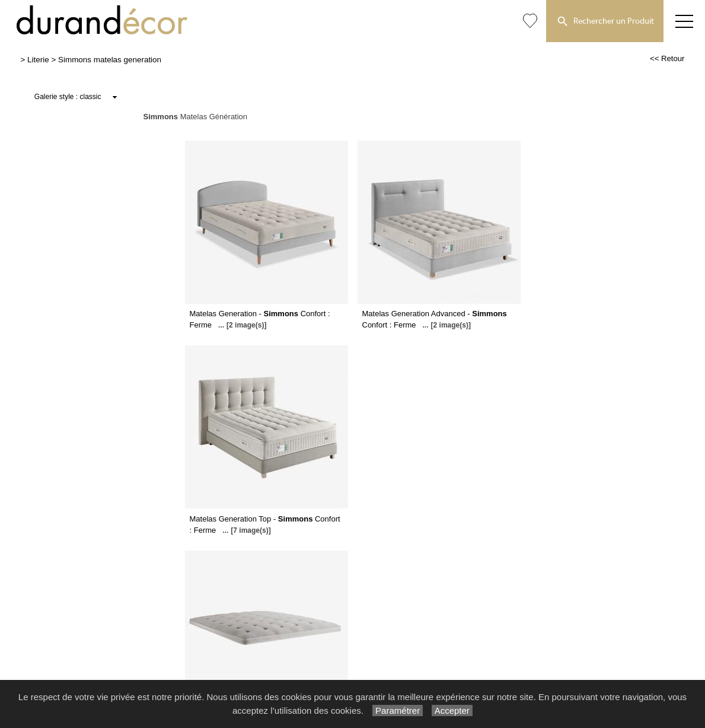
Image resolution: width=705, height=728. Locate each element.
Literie (38, 60)
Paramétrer (398, 710)
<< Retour (667, 58)
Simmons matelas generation (110, 60)
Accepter (452, 710)
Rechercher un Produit (605, 22)
